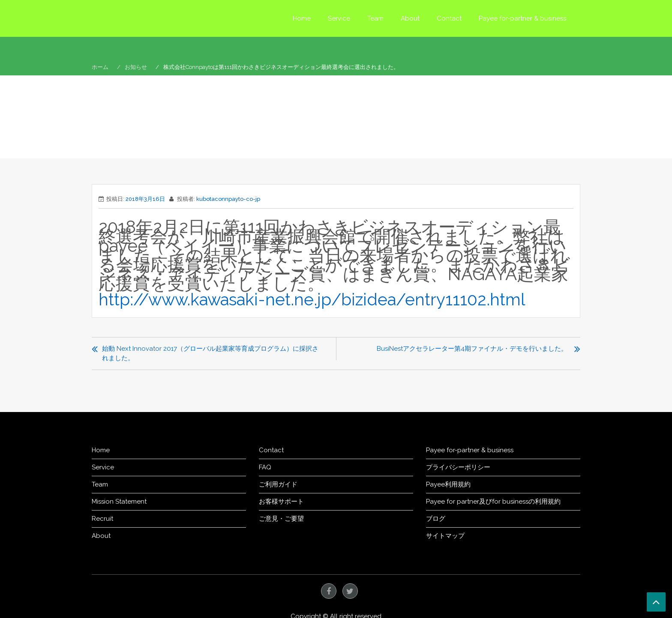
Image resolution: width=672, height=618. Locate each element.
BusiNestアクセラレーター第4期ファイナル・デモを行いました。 (472, 348)
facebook (329, 591)
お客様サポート (281, 501)
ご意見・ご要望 (281, 518)
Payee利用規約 (448, 484)
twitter (350, 591)
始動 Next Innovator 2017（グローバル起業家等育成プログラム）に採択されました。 (210, 353)
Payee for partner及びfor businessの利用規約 (493, 501)
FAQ (265, 467)
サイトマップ (445, 535)
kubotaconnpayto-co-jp (228, 199)
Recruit (102, 518)
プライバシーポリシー (458, 467)
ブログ (436, 518)
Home (302, 18)
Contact (449, 18)
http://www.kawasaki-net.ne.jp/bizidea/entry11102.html (321, 299)
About (410, 18)
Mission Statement (119, 501)
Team (375, 18)
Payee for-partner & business (522, 18)
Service (339, 18)
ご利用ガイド (278, 484)
